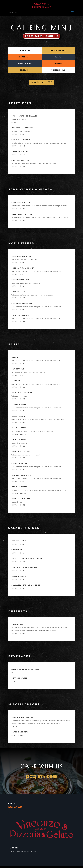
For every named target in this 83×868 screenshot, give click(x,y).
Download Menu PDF (41, 82)
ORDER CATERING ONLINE (42, 36)
